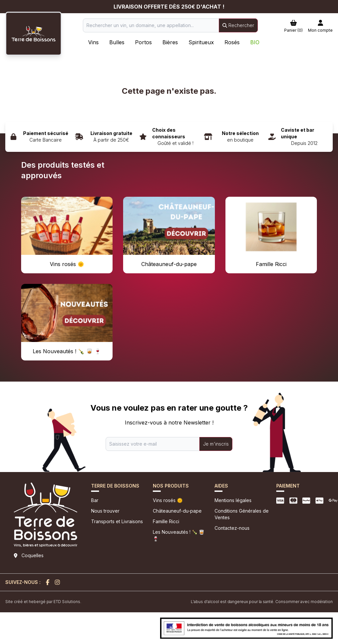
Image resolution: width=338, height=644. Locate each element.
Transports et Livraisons (117, 521)
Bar (95, 500)
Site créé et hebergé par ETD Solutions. (43, 602)
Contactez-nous (232, 528)
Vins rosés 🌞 (168, 500)
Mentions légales (233, 500)
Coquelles (33, 555)
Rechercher (238, 25)
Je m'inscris (216, 444)
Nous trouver (105, 511)
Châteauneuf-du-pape (177, 511)
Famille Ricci (166, 521)
